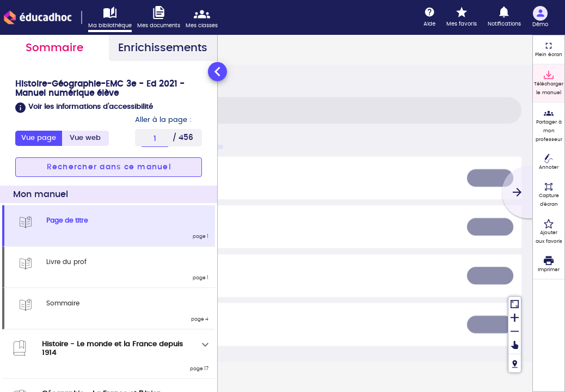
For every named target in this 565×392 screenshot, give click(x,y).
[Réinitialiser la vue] (515, 304)
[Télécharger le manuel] (549, 83)
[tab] (85, 138)
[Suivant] (517, 192)
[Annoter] (549, 163)
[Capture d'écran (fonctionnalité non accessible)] (549, 195)
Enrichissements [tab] (163, 48)
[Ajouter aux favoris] (549, 232)
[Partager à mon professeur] (549, 126)
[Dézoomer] (515, 331)
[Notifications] (504, 17)
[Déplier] (205, 345)
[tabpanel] (109, 226)
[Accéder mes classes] (204, 18)
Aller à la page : (163, 120)
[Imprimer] (549, 265)
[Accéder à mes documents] (161, 18)
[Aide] (429, 17)
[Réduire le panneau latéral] (217, 72)
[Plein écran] (549, 50)
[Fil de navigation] (515, 363)
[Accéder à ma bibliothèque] (113, 19)
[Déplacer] (515, 345)
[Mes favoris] (462, 17)
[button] (109, 108)
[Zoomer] (515, 317)
